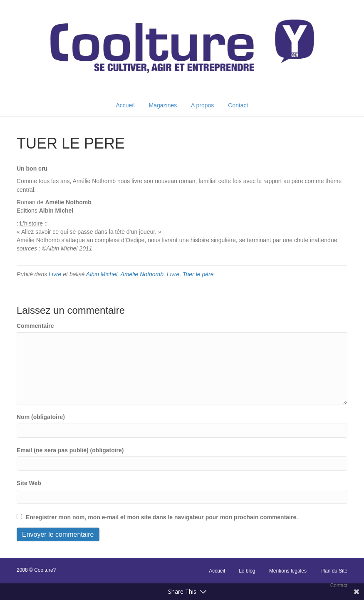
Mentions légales (288, 571)
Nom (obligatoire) (41, 417)
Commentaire (35, 326)
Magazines (163, 105)
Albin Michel (102, 274)
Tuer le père (198, 274)
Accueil (125, 105)
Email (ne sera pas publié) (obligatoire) (70, 450)
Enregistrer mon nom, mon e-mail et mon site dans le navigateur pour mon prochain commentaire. (162, 517)
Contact (238, 105)
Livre (55, 274)
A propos (202, 105)
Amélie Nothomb (142, 274)
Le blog (247, 571)
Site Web (29, 483)
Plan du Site (334, 571)
